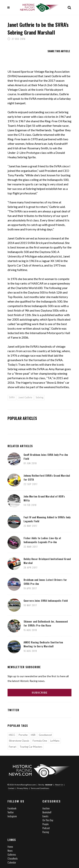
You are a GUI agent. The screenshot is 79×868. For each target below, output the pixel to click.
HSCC (12, 735)
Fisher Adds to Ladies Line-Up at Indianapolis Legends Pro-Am (42, 540)
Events (45, 816)
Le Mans (55, 741)
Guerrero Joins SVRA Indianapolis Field (46, 600)
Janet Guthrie (25, 397)
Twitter (11, 812)
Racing (46, 832)
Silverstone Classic (19, 741)
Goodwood (45, 735)
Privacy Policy (23, 788)
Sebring (39, 397)
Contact (11, 788)
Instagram (12, 816)
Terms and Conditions (40, 788)
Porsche (23, 735)
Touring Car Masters (31, 747)
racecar (49, 785)
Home (10, 846)
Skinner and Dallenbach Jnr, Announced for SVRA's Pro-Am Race (46, 623)
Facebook (12, 808)
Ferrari (13, 747)
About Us (59, 785)
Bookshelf (47, 812)
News (10, 850)
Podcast (46, 828)
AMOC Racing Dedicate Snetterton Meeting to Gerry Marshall (43, 644)
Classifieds (13, 858)
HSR (33, 735)
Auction (46, 808)
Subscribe (40, 693)
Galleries (12, 854)
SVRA (12, 397)
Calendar (12, 862)
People (46, 824)
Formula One (40, 741)
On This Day (48, 820)
